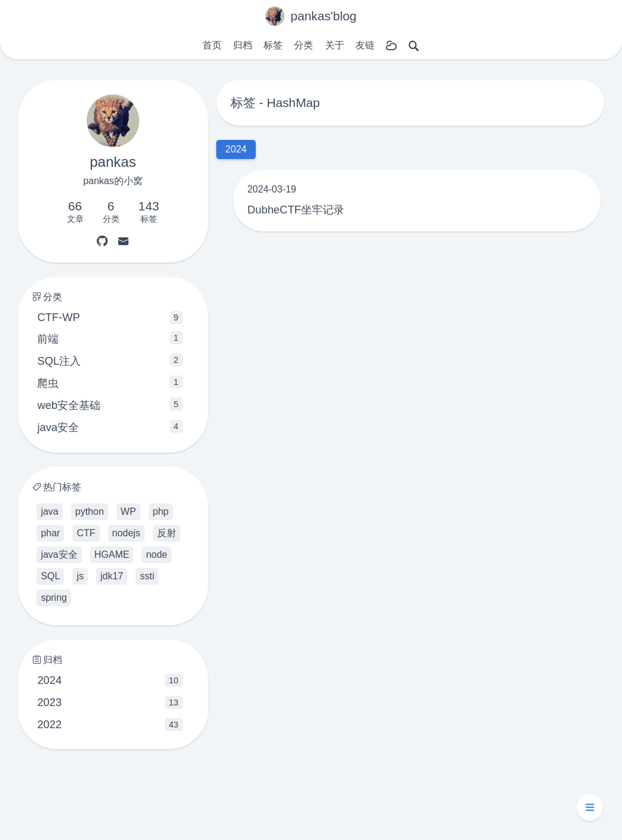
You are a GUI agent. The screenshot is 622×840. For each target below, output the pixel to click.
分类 (304, 45)
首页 (212, 45)
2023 (110, 702)
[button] (590, 808)
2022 (110, 725)
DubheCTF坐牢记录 (296, 210)
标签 (273, 45)
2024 (110, 680)
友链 (365, 45)
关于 (335, 45)
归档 (243, 45)
